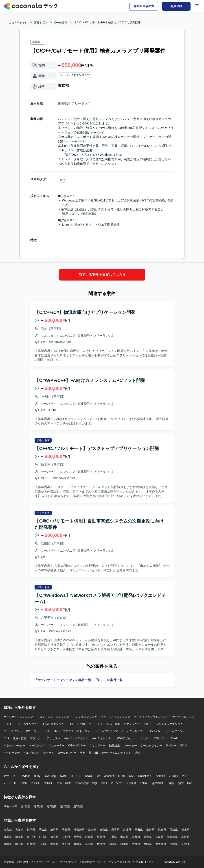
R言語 (170, 783)
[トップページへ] (31, 6)
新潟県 (19, 837)
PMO (56, 731)
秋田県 (139, 829)
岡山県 (19, 844)
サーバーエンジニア (184, 717)
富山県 (31, 837)
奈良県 (159, 837)
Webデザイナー (127, 738)
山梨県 (66, 837)
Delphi (23, 783)
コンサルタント (13, 731)
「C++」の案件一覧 (109, 680)
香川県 (66, 844)
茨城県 (174, 829)
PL (72, 724)
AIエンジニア (132, 724)
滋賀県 (124, 837)
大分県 (136, 844)
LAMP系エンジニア (55, 724)
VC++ (7, 783)
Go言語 (132, 783)
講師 (137, 752)
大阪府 (19, 829)
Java (6, 776)
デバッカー (156, 731)
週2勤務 (39, 806)
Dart (190, 783)
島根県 (8, 844)
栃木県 (185, 829)
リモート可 (10, 806)
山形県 (150, 829)
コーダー (145, 738)
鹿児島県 (161, 844)
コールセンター (67, 752)
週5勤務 (78, 806)
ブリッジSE (96, 724)
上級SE (148, 724)
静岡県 (101, 837)
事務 (83, 752)
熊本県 (124, 844)
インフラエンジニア (85, 717)
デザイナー (161, 738)
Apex (181, 783)
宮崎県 (148, 844)
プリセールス (42, 731)
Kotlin (143, 783)
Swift (63, 776)
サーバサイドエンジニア (75, 75)
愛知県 (43, 829)
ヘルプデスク (31, 752)
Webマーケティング (76, 738)
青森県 (104, 829)
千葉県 (66, 829)
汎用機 (81, 724)
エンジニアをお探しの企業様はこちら (132, 862)
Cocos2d (109, 776)
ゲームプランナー (177, 731)
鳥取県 (185, 837)
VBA (185, 776)
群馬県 (8, 837)
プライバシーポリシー (44, 862)
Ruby (37, 776)
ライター (171, 745)
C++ (63, 180)
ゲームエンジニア (29, 724)
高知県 (89, 844)
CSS (132, 776)
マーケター (130, 745)
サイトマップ (68, 862)
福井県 (54, 837)
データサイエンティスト (116, 752)
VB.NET (174, 776)
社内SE (93, 752)
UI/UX (184, 745)
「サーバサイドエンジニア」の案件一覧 (63, 680)
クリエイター (97, 745)
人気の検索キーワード (92, 862)
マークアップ (37, 745)
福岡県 (31, 829)
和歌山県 (172, 837)
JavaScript (50, 776)
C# (71, 776)
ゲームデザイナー (151, 745)
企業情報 (9, 862)
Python (26, 776)
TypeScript (157, 783)
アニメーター (57, 745)
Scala (89, 776)
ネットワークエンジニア (115, 717)
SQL (95, 783)
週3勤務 (52, 806)
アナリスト (54, 738)
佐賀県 (101, 844)
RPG (68, 783)
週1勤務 (25, 806)
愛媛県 (78, 844)
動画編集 (114, 745)
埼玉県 (54, 829)
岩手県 (115, 829)
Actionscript (82, 783)
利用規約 (22, 862)
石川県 (43, 837)
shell (104, 783)
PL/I (59, 783)
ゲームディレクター (134, 731)
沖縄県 (174, 844)
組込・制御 (113, 724)
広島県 (31, 844)
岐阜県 (89, 837)
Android (160, 776)
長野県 (78, 837)
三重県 (113, 837)
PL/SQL (35, 783)
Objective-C (145, 776)
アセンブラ (117, 783)
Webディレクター (103, 738)
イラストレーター (14, 745)
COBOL (48, 783)
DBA (6, 738)
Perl (98, 776)
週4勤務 (65, 806)
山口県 (43, 844)
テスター (9, 724)
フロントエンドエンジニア (53, 717)
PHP (16, 776)
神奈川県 (79, 829)
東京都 (8, 829)
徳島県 (54, 844)
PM (28, 731)
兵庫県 (148, 837)
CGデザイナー (77, 745)
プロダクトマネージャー (78, 731)
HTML (122, 776)
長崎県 (113, 844)
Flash (174, 738)
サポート (48, 752)
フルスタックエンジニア (171, 724)
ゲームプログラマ (107, 731)
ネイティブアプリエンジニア (151, 717)
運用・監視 (20, 738)
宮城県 (127, 829)
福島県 (162, 829)
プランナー (37, 738)
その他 (185, 844)
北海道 (92, 829)
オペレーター (12, 752)
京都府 (136, 837)
